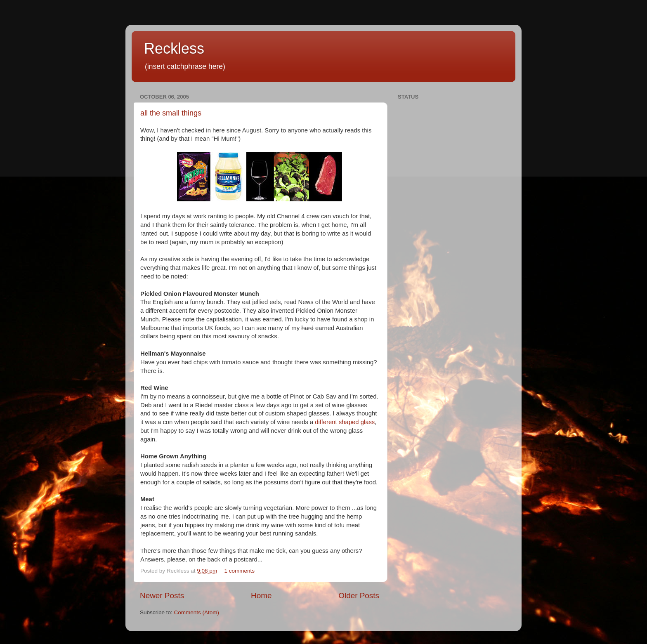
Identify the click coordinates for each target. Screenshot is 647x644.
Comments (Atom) (197, 612)
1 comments (239, 571)
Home (261, 596)
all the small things (171, 113)
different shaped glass (345, 422)
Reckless (174, 48)
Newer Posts (162, 596)
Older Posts (359, 596)
